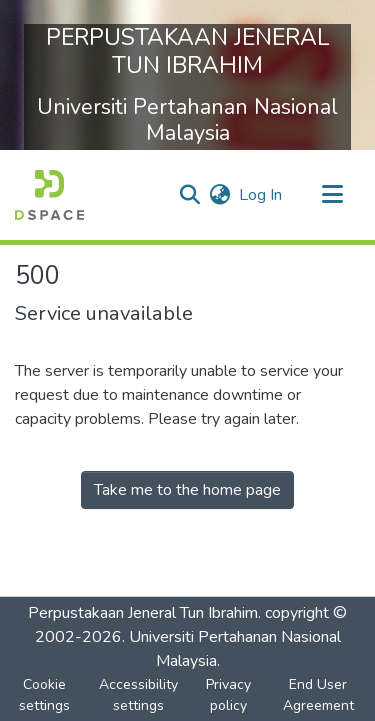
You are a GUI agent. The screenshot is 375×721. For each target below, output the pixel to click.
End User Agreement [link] (318, 695)
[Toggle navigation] (332, 195)
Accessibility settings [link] (138, 695)
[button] (49, 195)
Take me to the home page (187, 490)
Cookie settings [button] (44, 695)
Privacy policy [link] (228, 695)
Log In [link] (261, 195)
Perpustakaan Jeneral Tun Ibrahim (143, 613)
